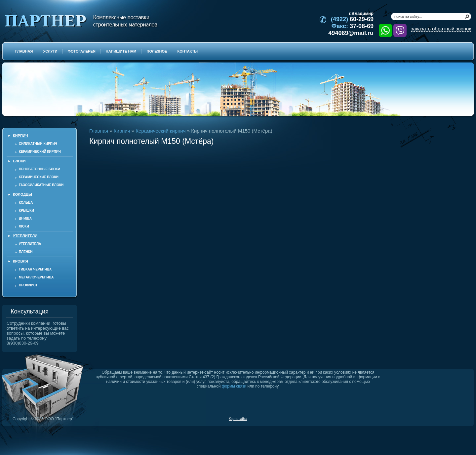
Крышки (26, 210)
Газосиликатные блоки (41, 185)
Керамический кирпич (40, 152)
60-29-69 (352, 19)
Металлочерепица (36, 277)
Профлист (28, 285)
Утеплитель (30, 244)
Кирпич (122, 131)
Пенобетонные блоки (40, 169)
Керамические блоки (39, 177)
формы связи (234, 386)
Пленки (26, 252)
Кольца (26, 203)
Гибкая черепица (35, 269)
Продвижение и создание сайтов (455, 419)
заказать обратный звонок (441, 29)
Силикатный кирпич (38, 144)
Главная (99, 131)
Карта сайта (238, 419)
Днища (25, 218)
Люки (24, 226)
